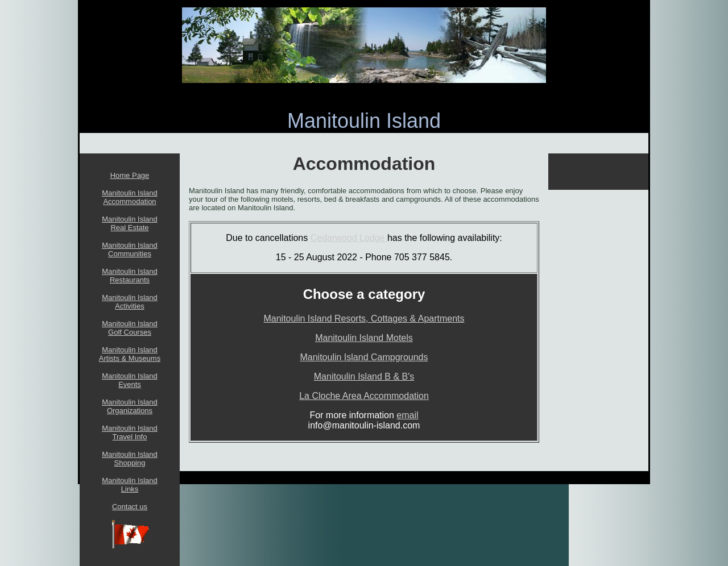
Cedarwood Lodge (349, 238)
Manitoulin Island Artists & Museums (130, 354)
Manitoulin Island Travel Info (130, 432)
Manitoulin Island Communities (130, 249)
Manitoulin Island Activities (130, 302)
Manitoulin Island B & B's (364, 376)
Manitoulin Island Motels (364, 338)
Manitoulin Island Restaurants (130, 276)
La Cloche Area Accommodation (364, 396)
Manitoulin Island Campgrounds (364, 357)
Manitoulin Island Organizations (130, 406)
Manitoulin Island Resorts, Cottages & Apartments (364, 319)
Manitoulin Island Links (130, 485)
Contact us (130, 507)
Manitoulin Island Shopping (130, 459)
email (407, 415)
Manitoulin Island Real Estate (130, 223)
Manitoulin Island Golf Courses (130, 328)
